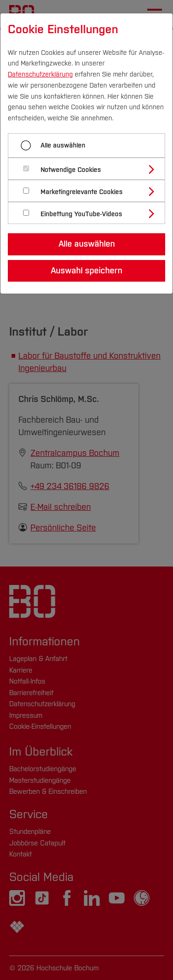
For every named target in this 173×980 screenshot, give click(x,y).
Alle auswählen (63, 145)
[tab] (90, 169)
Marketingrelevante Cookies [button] (82, 192)
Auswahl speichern (86, 271)
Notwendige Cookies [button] (71, 170)
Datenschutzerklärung (40, 74)
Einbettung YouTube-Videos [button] (81, 214)
